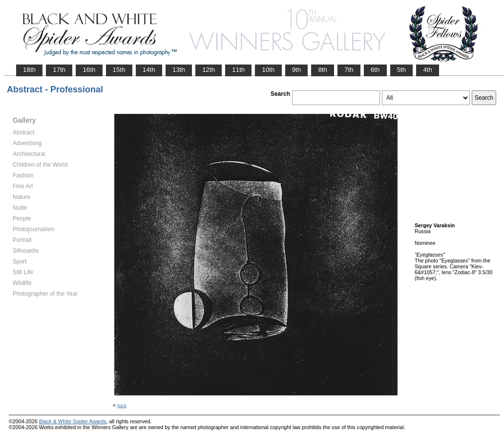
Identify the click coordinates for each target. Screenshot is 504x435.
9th (297, 70)
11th (238, 70)
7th (349, 70)
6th (375, 70)
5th (402, 70)
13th (179, 70)
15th (119, 70)
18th (29, 70)
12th (209, 70)
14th (149, 70)
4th (428, 70)
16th (89, 70)
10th (268, 70)
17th (59, 70)
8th (323, 70)
